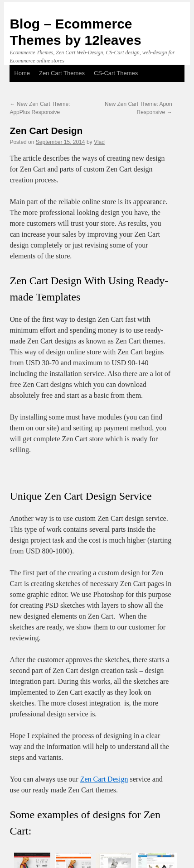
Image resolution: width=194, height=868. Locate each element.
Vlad (99, 142)
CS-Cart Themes (116, 73)
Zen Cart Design (104, 779)
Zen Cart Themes (62, 73)
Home (22, 73)
